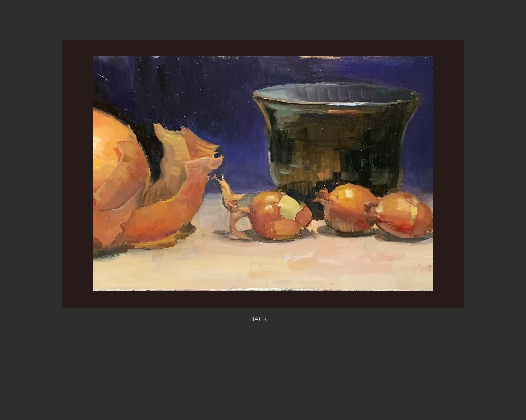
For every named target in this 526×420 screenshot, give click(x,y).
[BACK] (292, 258)
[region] (263, 174)
